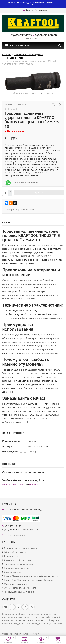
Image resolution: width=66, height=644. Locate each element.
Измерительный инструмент (18, 560)
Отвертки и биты (12, 556)
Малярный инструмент (16, 584)
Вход (27, 10)
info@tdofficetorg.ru (16, 535)
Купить (39, 192)
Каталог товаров (18, 45)
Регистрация (41, 10)
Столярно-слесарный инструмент (21, 548)
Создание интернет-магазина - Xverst (21, 634)
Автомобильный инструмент (19, 564)
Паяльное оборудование (16, 568)
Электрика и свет (13, 572)
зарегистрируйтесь (13, 484)
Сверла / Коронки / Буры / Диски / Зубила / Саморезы (31, 576)
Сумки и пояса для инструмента (20, 588)
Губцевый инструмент (15, 552)
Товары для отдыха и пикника (19, 592)
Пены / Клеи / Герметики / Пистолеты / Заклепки (28, 580)
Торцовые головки (25, 209)
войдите (34, 484)
